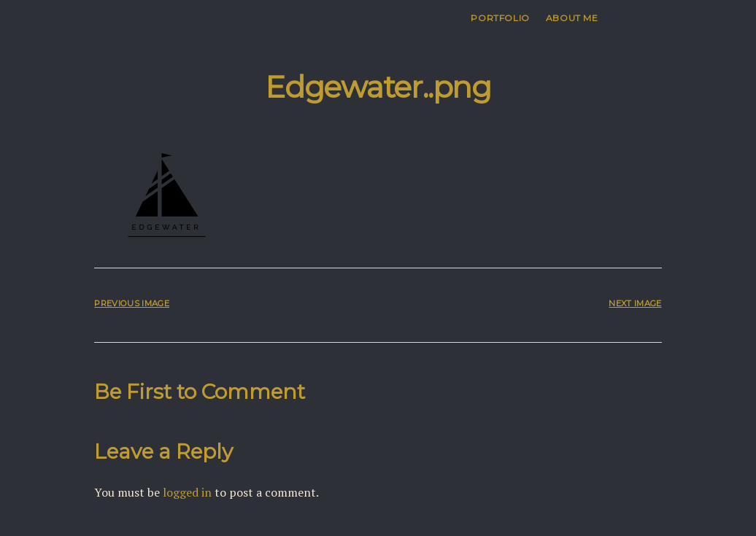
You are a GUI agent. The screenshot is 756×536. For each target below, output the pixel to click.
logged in (187, 492)
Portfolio (500, 18)
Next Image (635, 303)
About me (572, 18)
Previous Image (131, 303)
